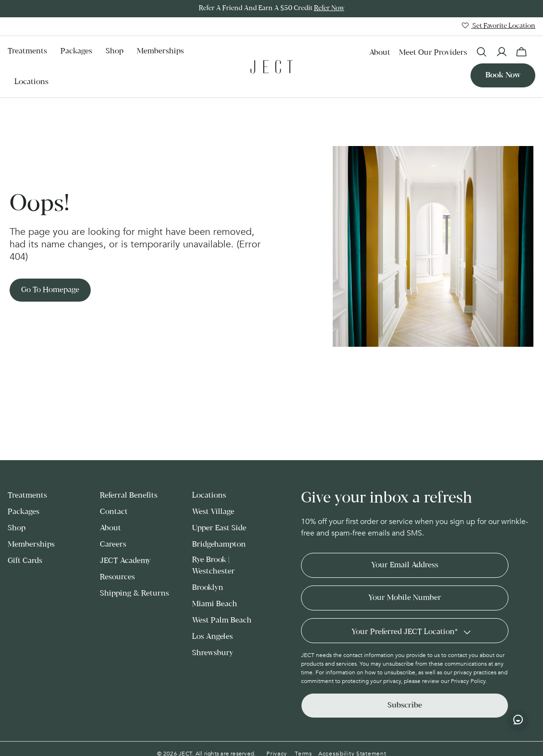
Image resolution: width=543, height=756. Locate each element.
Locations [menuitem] (31, 82)
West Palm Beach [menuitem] (222, 620)
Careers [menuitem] (113, 544)
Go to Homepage (50, 290)
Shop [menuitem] (115, 51)
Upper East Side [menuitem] (219, 528)
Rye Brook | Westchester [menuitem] (213, 566)
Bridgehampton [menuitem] (219, 544)
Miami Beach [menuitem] (215, 604)
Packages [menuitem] (76, 51)
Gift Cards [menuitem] (25, 561)
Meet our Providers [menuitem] (433, 53)
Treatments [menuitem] (27, 51)
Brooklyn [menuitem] (208, 588)
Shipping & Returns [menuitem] (134, 593)
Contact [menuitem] (114, 512)
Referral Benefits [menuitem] (129, 495)
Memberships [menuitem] (160, 51)
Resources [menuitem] (117, 577)
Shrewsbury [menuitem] (213, 653)
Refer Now (329, 8)
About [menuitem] (380, 53)
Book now (503, 75)
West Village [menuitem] (213, 512)
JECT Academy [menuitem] (125, 561)
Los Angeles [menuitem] (212, 637)
